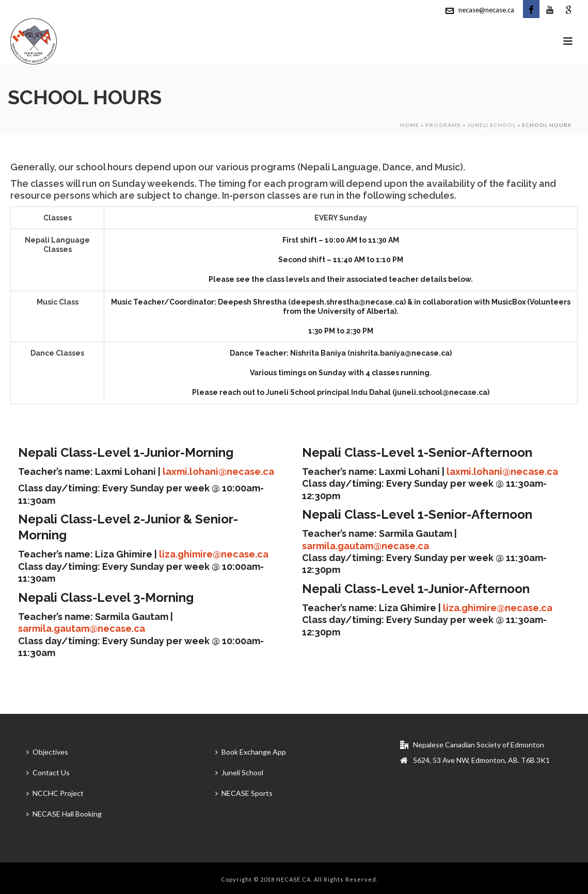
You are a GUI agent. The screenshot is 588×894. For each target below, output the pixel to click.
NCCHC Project (55, 793)
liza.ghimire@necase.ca (214, 554)
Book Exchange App (251, 752)
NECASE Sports (244, 793)
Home (410, 125)
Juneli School (491, 125)
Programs (443, 125)
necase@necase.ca (486, 10)
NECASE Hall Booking (64, 814)
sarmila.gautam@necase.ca (82, 628)
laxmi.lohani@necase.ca (218, 472)
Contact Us (48, 772)
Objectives (47, 752)
